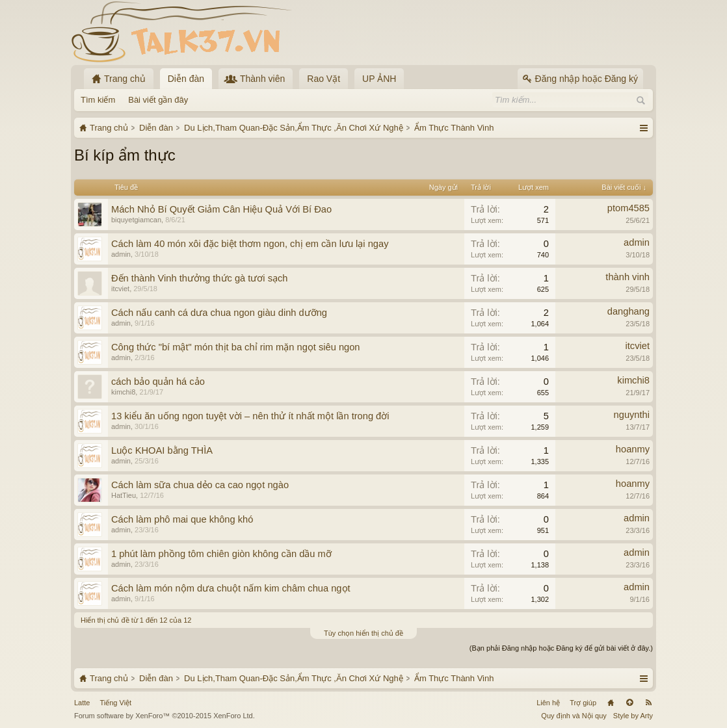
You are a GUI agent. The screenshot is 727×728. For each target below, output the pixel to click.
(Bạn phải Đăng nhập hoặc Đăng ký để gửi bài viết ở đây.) (561, 648)
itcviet (120, 289)
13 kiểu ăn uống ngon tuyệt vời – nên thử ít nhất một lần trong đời (250, 416)
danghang (628, 311)
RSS (648, 703)
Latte (82, 703)
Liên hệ (548, 703)
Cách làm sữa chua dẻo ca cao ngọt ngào (200, 485)
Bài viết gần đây (158, 100)
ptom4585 (628, 208)
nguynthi (632, 415)
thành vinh (628, 277)
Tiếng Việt (115, 703)
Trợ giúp (583, 703)
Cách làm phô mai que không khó (182, 519)
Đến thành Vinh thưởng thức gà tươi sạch (200, 278)
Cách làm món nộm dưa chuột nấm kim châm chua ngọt (231, 588)
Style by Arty (633, 716)
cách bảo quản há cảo (158, 382)
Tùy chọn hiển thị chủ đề (363, 633)
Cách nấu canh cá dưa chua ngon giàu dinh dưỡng (219, 313)
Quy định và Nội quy (574, 716)
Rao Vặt (324, 79)
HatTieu (124, 495)
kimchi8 (123, 392)
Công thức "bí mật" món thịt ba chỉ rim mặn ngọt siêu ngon (236, 347)
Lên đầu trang (629, 703)
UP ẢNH (379, 79)
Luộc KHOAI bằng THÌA (162, 450)
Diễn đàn (186, 79)
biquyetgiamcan (136, 220)
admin (121, 254)
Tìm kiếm (98, 100)
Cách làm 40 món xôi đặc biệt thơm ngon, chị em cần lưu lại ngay (250, 244)
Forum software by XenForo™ (165, 716)
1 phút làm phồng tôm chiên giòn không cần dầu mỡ (221, 554)
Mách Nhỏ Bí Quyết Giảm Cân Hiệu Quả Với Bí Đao (221, 209)
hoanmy (633, 449)
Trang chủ (611, 703)
